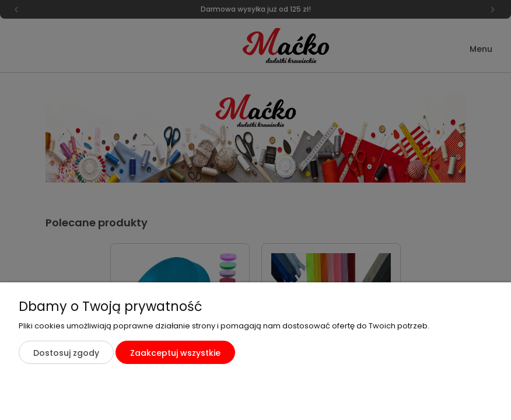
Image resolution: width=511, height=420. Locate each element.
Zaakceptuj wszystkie (175, 353)
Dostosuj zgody (66, 353)
